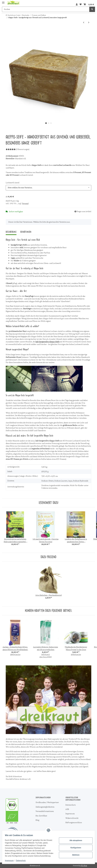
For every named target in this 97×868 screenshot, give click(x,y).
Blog (37, 820)
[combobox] (48, 188)
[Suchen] (46, 9)
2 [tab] (48, 123)
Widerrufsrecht (72, 818)
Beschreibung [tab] (11, 232)
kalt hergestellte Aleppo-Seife (47, 342)
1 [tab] (46, 123)
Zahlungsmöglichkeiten (45, 807)
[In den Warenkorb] (8, 31)
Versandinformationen (45, 811)
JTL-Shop (84, 866)
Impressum (10, 861)
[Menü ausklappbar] (3, 2)
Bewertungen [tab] (26, 232)
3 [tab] (51, 123)
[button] (77, 4)
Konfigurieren (75, 846)
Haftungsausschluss (74, 823)
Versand (25, 204)
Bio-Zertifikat (41, 816)
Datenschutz (22, 861)
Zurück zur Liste (14, 15)
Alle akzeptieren (75, 839)
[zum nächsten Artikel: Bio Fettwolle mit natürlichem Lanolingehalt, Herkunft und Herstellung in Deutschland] (89, 23)
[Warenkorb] (89, 4)
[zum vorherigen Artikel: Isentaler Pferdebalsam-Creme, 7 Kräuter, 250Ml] (84, 23)
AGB (67, 809)
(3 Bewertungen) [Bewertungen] (18, 149)
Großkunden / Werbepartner (47, 802)
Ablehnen (75, 854)
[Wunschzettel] (81, 4)
